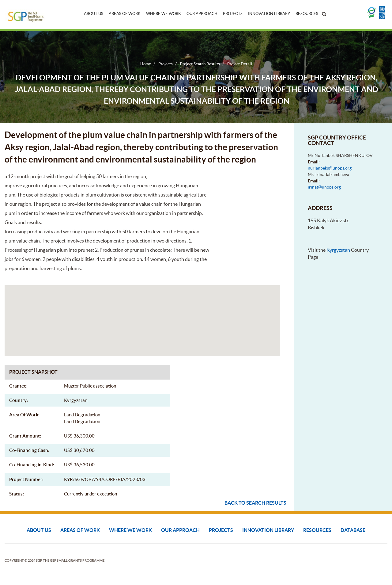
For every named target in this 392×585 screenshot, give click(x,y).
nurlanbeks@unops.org (330, 168)
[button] (142, 315)
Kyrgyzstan (338, 250)
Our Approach (202, 14)
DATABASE (353, 530)
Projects (233, 14)
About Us (94, 14)
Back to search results (255, 503)
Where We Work (164, 14)
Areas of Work (125, 14)
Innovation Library (269, 14)
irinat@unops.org (324, 187)
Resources (307, 14)
